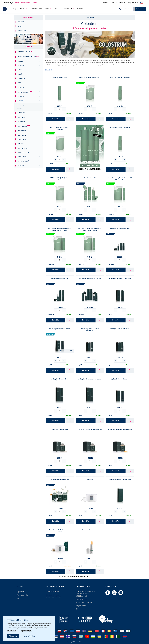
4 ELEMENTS (21, 79)
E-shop (14, 9)
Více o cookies (11, 631)
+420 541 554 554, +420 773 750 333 (114, 3)
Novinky (20, 26)
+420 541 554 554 (81, 599)
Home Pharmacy (23, 148)
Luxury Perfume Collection (28, 57)
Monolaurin (22, 131)
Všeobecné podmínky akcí (81, 577)
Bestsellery (22, 31)
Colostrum (21, 101)
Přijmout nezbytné (27, 631)
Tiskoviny (21, 166)
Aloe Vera (21, 97)
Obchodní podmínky (52, 592)
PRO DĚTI (20, 74)
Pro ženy (21, 61)
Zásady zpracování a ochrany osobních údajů (54, 596)
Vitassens (21, 87)
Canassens (21, 113)
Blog (18, 598)
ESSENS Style (22, 157)
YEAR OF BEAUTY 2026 (26, 52)
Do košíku (56, 119)
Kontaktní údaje (8, 3)
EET (77, 609)
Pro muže (21, 66)
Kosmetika (19, 109)
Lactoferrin (22, 135)
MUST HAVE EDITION (25, 92)
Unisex (20, 70)
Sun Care (21, 144)
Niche (20, 83)
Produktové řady (36, 9)
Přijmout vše (13, 636)
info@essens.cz (133, 3)
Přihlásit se (129, 9)
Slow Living (21, 122)
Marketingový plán (22, 595)
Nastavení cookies (29, 636)
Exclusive (21, 22)
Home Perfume (24, 126)
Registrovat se (140, 9)
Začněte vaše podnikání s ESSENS (26, 3)
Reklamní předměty (24, 161)
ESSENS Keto (22, 140)
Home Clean (22, 117)
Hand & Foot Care (23, 153)
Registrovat (20, 592)
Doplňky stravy (20, 105)
